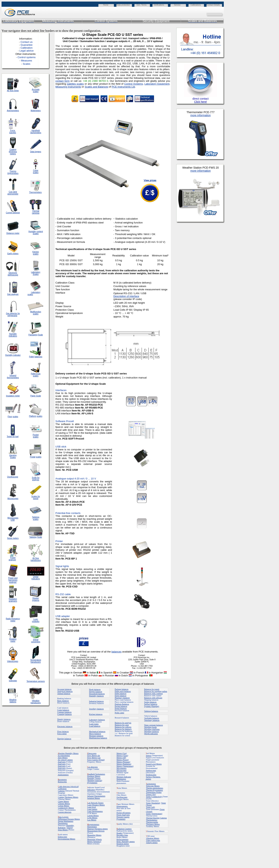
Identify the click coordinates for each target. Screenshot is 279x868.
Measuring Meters (94, 835)
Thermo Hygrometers (13, 172)
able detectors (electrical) (68, 787)
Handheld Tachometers (36, 132)
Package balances (121, 689)
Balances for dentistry (123, 729)
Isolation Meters (94, 798)
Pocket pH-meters (124, 813)
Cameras (61, 791)
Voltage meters (152, 843)
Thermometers (152, 820)
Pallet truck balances (123, 691)
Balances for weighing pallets (156, 691)
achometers (151, 784)
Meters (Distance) (94, 842)
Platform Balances (122, 704)
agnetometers (93, 824)
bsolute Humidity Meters (68, 753)
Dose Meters (63, 830)
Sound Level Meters (154, 764)
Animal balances (64, 693)
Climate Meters (64, 804)
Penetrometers (122, 806)
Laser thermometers (95, 811)
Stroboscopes (151, 775)
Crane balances (63, 710)
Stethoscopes (151, 770)
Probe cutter (119, 713)
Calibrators (62, 789)
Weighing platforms (152, 729)
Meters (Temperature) (125, 766)
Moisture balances (96, 736)
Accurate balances (64, 689)
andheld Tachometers (97, 774)
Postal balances (121, 708)
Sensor (149, 756)
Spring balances (150, 702)
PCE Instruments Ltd (123, 87)
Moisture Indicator (124, 777)
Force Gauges (13, 132)
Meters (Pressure (123, 762)
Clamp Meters (63, 801)
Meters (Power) (123, 760)
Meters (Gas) (122, 753)
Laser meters (92, 809)
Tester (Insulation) (153, 803)
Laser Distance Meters (96, 805)
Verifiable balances (152, 718)
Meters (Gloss (122, 756)
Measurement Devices (96, 831)
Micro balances (95, 734)
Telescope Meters (153, 786)
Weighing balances (152, 731)
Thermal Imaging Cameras (156, 818)
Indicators (91, 790)
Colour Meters (64, 806)
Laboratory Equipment (157, 84)
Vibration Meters (153, 838)
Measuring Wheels (94, 839)
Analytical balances (65, 691)
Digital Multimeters (66, 821)
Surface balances (151, 704)
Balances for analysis (123, 723)
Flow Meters (92, 756)
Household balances (97, 694)
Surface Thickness (153, 777)
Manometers (92, 827)
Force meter (62, 734)
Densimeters (63, 823)
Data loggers (36, 152)
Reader (120, 833)
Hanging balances (64, 739)
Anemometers (63, 775)
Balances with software (153, 698)
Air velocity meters (65, 760)
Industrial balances (96, 701)
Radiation (62, 828)
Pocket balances (121, 706)
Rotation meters (123, 844)
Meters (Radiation (124, 764)
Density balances (64, 719)
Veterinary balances (152, 720)
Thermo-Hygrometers (155, 790)
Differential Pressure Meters (69, 819)
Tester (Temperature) (154, 814)
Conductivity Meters (66, 808)
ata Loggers (63, 817)
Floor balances (63, 731)
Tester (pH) (151, 807)
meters (148, 779)
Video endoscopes (153, 840)
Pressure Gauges (123, 817)
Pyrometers (121, 819)
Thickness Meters (153, 824)
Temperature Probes (154, 792)
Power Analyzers (123, 815)
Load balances (95, 726)
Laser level (92, 807)
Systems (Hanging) (152, 706)
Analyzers (62, 762)
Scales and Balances (96, 87)
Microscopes (122, 770)
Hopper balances (96, 692)
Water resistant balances (153, 725)
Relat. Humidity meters (126, 842)
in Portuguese (142, 675)
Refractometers (123, 839)
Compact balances (64, 712)
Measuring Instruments (68, 87)
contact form (62, 81)
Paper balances (121, 696)
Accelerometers (64, 756)
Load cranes (94, 724)
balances (116, 652)
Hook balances (95, 689)
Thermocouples (152, 822)
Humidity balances (96, 696)
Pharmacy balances (122, 698)
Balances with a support (153, 693)
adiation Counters (124, 829)
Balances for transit (152, 689)
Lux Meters (92, 820)
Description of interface (126, 296)
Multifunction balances (98, 738)
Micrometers (122, 768)
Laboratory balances (97, 720)
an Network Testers (96, 803)
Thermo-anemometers (155, 788)
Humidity (70, 825)
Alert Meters (63, 758)
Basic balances (63, 701)
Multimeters (36, 111)
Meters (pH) (121, 758)
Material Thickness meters (97, 829)
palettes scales (75, 84)
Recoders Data (122, 835)
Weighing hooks (150, 727)
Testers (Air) (151, 794)
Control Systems (133, 84)
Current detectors (65, 812)
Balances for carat (122, 725)
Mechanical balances (97, 731)
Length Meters (93, 816)
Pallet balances (121, 693)
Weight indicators (151, 734)
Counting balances (65, 714)
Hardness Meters (94, 776)
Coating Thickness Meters (68, 797)
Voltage (69, 828)
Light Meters (92, 818)
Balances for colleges (123, 727)
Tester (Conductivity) (154, 797)
